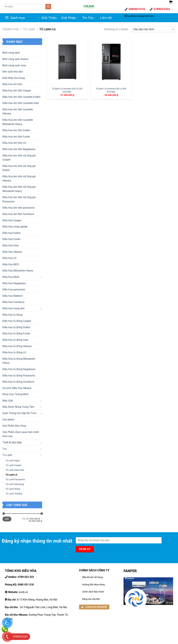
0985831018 (136, 9)
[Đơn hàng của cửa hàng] (153, 29)
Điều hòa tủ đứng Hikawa (17, 346)
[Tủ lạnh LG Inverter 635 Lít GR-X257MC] (111, 62)
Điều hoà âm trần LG (14, 143)
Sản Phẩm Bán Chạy (14, 426)
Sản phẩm (8, 420)
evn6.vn (18, 592)
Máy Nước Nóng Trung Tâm (18, 407)
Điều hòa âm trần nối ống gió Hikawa (19, 179)
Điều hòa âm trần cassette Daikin (21, 97)
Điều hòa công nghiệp (15, 227)
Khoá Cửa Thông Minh (15, 394)
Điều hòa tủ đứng (12, 315)
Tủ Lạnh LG (11, 475)
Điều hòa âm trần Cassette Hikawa (18, 112)
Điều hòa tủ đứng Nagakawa (19, 369)
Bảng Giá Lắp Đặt (91, 599)
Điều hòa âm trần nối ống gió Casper (19, 158)
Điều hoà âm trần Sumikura (18, 214)
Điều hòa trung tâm (13, 308)
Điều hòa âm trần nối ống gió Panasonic (19, 199)
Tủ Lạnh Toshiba (14, 494)
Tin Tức (89, 18)
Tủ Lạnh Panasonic (15, 479)
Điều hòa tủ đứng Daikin (16, 327)
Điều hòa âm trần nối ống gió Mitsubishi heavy (19, 189)
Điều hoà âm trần (12, 84)
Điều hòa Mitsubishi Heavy (18, 271)
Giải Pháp (69, 18)
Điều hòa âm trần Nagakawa (19, 149)
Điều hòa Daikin (12, 233)
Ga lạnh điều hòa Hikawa (17, 388)
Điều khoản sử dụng (92, 577)
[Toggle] (41, 277)
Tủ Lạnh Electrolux (15, 470)
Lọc (7, 519)
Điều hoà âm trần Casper (17, 91)
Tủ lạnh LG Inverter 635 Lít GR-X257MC (111, 90)
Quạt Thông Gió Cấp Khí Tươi (19, 413)
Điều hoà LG (9, 258)
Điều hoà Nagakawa (14, 283)
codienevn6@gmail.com (141, 16)
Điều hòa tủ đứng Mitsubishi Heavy (19, 361)
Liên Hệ (106, 18)
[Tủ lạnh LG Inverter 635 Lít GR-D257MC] (67, 62)
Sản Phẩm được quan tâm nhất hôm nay (21, 434)
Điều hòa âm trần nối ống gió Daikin (19, 168)
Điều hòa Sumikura (13, 302)
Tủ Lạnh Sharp (13, 489)
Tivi (5, 449)
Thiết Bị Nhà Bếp (12, 443)
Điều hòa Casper (12, 220)
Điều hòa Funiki (11, 239)
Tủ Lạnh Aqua (13, 461)
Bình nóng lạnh (11, 53)
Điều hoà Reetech (12, 296)
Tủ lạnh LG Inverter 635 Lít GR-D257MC (67, 90)
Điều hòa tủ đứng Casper (17, 321)
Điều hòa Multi (11, 277)
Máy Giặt (8, 401)
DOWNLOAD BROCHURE (94, 607)
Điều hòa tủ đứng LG (14, 352)
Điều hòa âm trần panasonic (19, 208)
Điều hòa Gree (10, 245)
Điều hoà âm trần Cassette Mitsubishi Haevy (18, 122)
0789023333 (161, 9)
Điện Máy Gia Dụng (14, 78)
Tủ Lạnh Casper (13, 465)
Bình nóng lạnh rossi (14, 65)
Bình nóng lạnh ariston (15, 59)
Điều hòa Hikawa (12, 252)
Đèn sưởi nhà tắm (13, 72)
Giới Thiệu (49, 18)
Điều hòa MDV (11, 264)
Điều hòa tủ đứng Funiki (16, 333)
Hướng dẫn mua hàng (93, 585)
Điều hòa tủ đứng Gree (15, 340)
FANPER (130, 571)
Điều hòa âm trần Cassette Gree (21, 103)
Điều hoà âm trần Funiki (16, 137)
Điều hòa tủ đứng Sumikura (18, 382)
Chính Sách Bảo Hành (93, 592)
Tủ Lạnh (29, 29)
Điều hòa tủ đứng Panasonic (19, 376)
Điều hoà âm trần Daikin (16, 130)
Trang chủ (11, 29)
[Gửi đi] (48, 7)
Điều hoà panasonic (14, 289)
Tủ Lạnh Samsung (15, 484)
